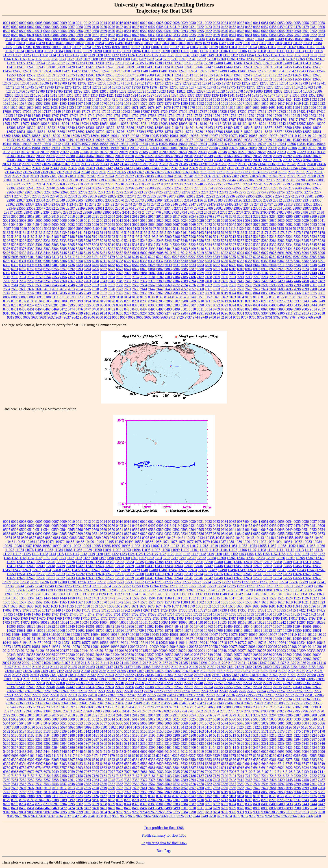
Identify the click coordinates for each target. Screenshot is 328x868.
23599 (80, 208)
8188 (55, 301)
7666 (232, 289)
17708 (75, 120)
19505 (47, 144)
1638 (87, 107)
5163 (200, 233)
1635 (70, 107)
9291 (200, 313)
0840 (225, 35)
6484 (87, 265)
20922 (268, 160)
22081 (291, 180)
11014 (184, 47)
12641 (149, 79)
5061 (128, 225)
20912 (248, 160)
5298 (15, 245)
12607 (130, 75)
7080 (136, 273)
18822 (268, 132)
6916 (241, 269)
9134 (104, 313)
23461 (183, 204)
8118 (63, 297)
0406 (144, 27)
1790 (276, 120)
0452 (224, 27)
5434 (31, 253)
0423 (208, 27)
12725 (216, 83)
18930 (65, 136)
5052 (71, 225)
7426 (273, 281)
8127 (103, 297)
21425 (9, 168)
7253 (31, 281)
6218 (127, 257)
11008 (165, 47)
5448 (79, 253)
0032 (208, 23)
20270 (242, 152)
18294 (311, 124)
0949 (122, 39)
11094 (136, 51)
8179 (7, 301)
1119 (92, 55)
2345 (147, 204)
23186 (228, 200)
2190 (27, 180)
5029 (224, 220)
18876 (26, 136)
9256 (120, 313)
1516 (224, 99)
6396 (31, 265)
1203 (150, 59)
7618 (95, 289)
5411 (208, 249)
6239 (216, 257)
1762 (304, 116)
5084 (305, 225)
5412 (216, 249)
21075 (66, 164)
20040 (164, 148)
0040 (249, 23)
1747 (55, 116)
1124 (131, 55)
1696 (313, 107)
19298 (149, 140)
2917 (176, 216)
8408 (273, 305)
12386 (149, 63)
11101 (194, 51)
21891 (18, 180)
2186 (207, 176)
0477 (289, 27)
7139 (305, 273)
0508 (15, 31)
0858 (305, 35)
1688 (256, 107)
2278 (28, 196)
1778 (140, 120)
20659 (110, 160)
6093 (297, 253)
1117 (76, 55)
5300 (31, 245)
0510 (31, 31)
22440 (51, 188)
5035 (273, 220)
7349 (120, 281)
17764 (113, 120)
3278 (224, 216)
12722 (187, 83)
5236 (87, 241)
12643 (169, 79)
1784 (188, 120)
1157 (274, 55)
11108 (262, 51)
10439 (240, 39)
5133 (15, 233)
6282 (289, 257)
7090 (209, 273)
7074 (104, 273)
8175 (305, 297)
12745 (30, 87)
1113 (35, 55)
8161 (216, 297)
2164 (77, 172)
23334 (287, 200)
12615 (208, 75)
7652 (184, 289)
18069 (134, 124)
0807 (71, 35)
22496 (130, 188)
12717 (169, 83)
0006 (47, 23)
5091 (39, 229)
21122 (95, 164)
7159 (87, 277)
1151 (226, 55)
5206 (176, 237)
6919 (265, 269)
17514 (126, 116)
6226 (184, 257)
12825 (181, 91)
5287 (313, 241)
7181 (152, 277)
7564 (144, 285)
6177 (103, 257)
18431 (179, 128)
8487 (144, 309)
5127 (297, 229)
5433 (23, 253)
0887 (81, 39)
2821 (96, 216)
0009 (63, 23)
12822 (152, 91)
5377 (15, 249)
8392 (217, 305)
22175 (70, 184)
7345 (112, 281)
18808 (228, 132)
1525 (297, 99)
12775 (231, 87)
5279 (257, 241)
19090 (263, 136)
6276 (240, 257)
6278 (256, 257)
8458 (23, 309)
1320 (102, 95)
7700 (313, 289)
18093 (163, 124)
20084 (253, 148)
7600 (305, 285)
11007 (155, 47)
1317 (86, 95)
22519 (169, 188)
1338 (207, 95)
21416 (321, 164)
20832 (199, 160)
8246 (313, 301)
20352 (21, 156)
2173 (238, 172)
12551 (21, 75)
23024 (21, 200)
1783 (180, 120)
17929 (303, 120)
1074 (166, 43)
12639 (130, 79)
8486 (136, 309)
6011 (176, 253)
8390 (200, 305)
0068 (79, 27)
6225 (176, 257)
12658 (317, 79)
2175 (264, 172)
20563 (228, 156)
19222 (110, 140)
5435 (39, 253)
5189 (79, 237)
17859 (205, 120)
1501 (128, 99)
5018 (144, 220)
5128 (305, 229)
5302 (47, 245)
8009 (209, 293)
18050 (94, 124)
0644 (257, 31)
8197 (104, 301)
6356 (232, 261)
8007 (200, 293)
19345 (208, 140)
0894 (113, 39)
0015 (111, 23)
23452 (156, 204)
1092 (263, 43)
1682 (208, 107)
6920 (273, 269)
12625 (307, 75)
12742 (10, 87)
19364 (248, 140)
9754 (228, 317)
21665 (122, 172)
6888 (200, 269)
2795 (296, 212)
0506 (321, 27)
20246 (213, 152)
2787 (240, 212)
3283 (265, 216)
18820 (248, 132)
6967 (7, 273)
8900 (297, 309)
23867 (297, 208)
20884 (238, 160)
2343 (101, 204)
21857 (198, 176)
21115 (85, 164)
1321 (110, 95)
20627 (61, 160)
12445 (189, 67)
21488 (156, 168)
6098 (15, 257)
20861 (228, 160)
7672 (257, 289)
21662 (112, 172)
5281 (273, 241)
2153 (276, 168)
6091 (281, 253)
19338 (198, 140)
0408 (160, 27)
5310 (112, 245)
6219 (135, 257)
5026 (200, 220)
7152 (31, 277)
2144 (46, 168)
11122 (17, 55)
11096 (146, 51)
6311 (103, 261)
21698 (195, 172)
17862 (223, 120)
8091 (39, 297)
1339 (215, 95)
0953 (130, 39)
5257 (241, 241)
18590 (287, 128)
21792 (17, 176)
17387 (272, 112)
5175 (297, 233)
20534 (179, 156)
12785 (11, 91)
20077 (243, 148)
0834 (184, 35)
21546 (303, 168)
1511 (184, 99)
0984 (154, 39)
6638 (225, 265)
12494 (232, 71)
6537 (128, 265)
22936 (230, 196)
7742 (7, 293)
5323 (200, 245)
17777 (131, 120)
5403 (184, 249)
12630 (41, 79)
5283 (289, 241)
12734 (284, 83)
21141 (105, 164)
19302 (159, 140)
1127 (155, 55)
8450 (7, 309)
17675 (41, 120)
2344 (129, 204)
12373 (31, 63)
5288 (321, 241)
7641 (144, 289)
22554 (209, 188)
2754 (183, 212)
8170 (273, 297)
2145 (64, 168)
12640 (139, 79)
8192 (71, 301)
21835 (139, 176)
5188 (71, 237)
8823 (249, 309)
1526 (305, 99)
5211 (216, 237)
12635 (90, 79)
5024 (184, 220)
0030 (192, 23)
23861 (287, 208)
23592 (51, 208)
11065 (311, 47)
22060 (251, 180)
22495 (120, 188)
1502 (136, 99)
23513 (288, 204)
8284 (63, 305)
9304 (265, 313)
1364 (7, 99)
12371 (11, 63)
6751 (15, 269)
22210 (119, 184)
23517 (298, 204)
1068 (158, 43)
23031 (31, 200)
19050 (164, 136)
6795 (96, 269)
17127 (47, 112)
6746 (297, 265)
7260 (63, 281)
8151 (200, 297)
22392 (11, 188)
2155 (312, 168)
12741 (321, 83)
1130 (179, 55)
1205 (167, 59)
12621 (267, 75)
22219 (149, 184)
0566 (79, 31)
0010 (71, 23)
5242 (136, 241)
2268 (48, 192)
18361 (90, 128)
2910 (120, 216)
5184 (47, 237)
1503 (144, 99)
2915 (160, 216)
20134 (35, 152)
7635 (136, 289)
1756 (217, 116)
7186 (192, 277)
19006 (105, 136)
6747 (305, 265)
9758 (253, 317)
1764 (321, 116)
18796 (218, 132)
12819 (114, 91)
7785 (23, 293)
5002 (15, 220)
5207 (184, 237)
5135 (31, 233)
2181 (53, 176)
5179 (7, 237)
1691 (272, 107)
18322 (51, 128)
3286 (289, 216)
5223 (305, 237)
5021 (168, 220)
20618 (21, 160)
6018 (192, 253)
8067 (305, 293)
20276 (262, 152)
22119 (11, 184)
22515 (159, 188)
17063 (7, 112)
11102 (204, 51)
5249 (192, 241)
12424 (100, 67)
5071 (200, 225)
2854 (112, 216)
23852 (267, 208)
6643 (265, 265)
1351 (304, 95)
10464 (30, 43)
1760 (269, 116)
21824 (110, 176)
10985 (7, 47)
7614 (79, 289)
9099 (79, 313)
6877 (136, 269)
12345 (192, 59)
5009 (71, 220)
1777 (122, 120)
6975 (39, 273)
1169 (47, 59)
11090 (97, 51)
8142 (152, 297)
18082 (153, 124)
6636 (209, 265)
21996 (202, 180)
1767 (32, 120)
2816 (55, 216)
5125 (280, 229)
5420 (281, 249)
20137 (65, 152)
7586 (225, 285)
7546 (55, 285)
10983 (308, 43)
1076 (182, 43)
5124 (272, 229)
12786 (21, 91)
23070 (120, 200)
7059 (71, 273)
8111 (55, 297)
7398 (200, 281)
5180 (15, 237)
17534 (162, 116)
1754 (171, 116)
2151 (230, 168)
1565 (63, 103)
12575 (70, 75)
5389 (87, 249)
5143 (96, 233)
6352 (200, 261)
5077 (249, 225)
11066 (320, 47)
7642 (152, 289)
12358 (211, 59)
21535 (285, 168)
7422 (257, 281)
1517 (232, 99)
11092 (117, 51)
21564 (9, 172)
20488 (100, 156)
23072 (130, 200)
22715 (111, 192)
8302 (79, 305)
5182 (31, 237)
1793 (312, 120)
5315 (136, 245)
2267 (20, 192)
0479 (305, 27)
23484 (239, 204)
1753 (143, 116)
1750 (109, 116)
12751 (87, 87)
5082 (289, 225)
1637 (78, 107)
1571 (112, 103)
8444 (313, 305)
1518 (241, 99)
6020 (208, 253)
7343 (104, 281)
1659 (95, 107)
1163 (322, 55)
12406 (258, 63)
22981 (309, 196)
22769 (309, 192)
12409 (287, 63)
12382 (110, 63)
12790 (58, 91)
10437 (230, 39)
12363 (251, 59)
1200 (126, 59)
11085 (68, 51)
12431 (149, 67)
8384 (184, 305)
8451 (15, 309)
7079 (128, 273)
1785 (196, 120)
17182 (96, 112)
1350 (296, 95)
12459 (7, 71)
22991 (11, 200)
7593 (249, 285)
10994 (86, 47)
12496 (242, 71)
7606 (23, 289)
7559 (128, 285)
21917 (83, 180)
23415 (84, 204)
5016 (128, 220)
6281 (281, 257)
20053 (194, 148)
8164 (241, 297)
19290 (139, 140)
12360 (221, 59)
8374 (128, 305)
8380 (152, 305)
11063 (301, 47)
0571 (119, 31)
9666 (156, 317)
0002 (15, 23)
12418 (51, 67)
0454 (241, 27)
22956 (250, 196)
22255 (208, 184)
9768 (317, 317)
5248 (184, 241)
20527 (149, 156)
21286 (193, 164)
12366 (280, 59)
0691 (31, 35)
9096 (71, 313)
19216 (100, 140)
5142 (87, 233)
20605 (11, 160)
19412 (307, 140)
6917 (249, 269)
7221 (305, 277)
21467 (100, 168)
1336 (191, 95)
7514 (15, 285)
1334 (175, 95)
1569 (96, 103)
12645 (189, 79)
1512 (192, 99)
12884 (298, 91)
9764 (293, 317)
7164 (112, 277)
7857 (104, 293)
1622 (313, 103)
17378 (252, 112)
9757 (245, 317)
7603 (321, 285)
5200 (168, 237)
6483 (79, 265)
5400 (160, 249)
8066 (297, 293)
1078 (198, 43)
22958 (260, 196)
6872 (112, 269)
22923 (211, 196)
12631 (51, 79)
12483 (183, 71)
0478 (297, 27)
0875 (17, 39)
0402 (119, 27)
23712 (139, 208)
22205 (110, 184)
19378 (258, 140)
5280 (265, 241)
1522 (273, 99)
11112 (290, 51)
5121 (248, 229)
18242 (281, 124)
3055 (200, 216)
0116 (95, 27)
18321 (41, 128)
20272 (252, 152)
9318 (321, 313)
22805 (83, 196)
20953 (297, 160)
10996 (106, 47)
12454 (278, 67)
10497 (119, 43)
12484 (193, 71)
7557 (112, 285)
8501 (184, 309)
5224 (313, 237)
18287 (301, 124)
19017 (125, 136)
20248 (222, 152)
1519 (249, 99)
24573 (137, 212)
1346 (264, 95)
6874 (128, 269)
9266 (160, 313)
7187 (200, 277)
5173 (281, 233)
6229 (208, 257)
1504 (152, 99)
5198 (152, 237)
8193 (79, 301)
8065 (289, 293)
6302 (31, 261)
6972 (31, 273)
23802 (218, 208)
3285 (281, 216)
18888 (36, 136)
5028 (216, 220)
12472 (76, 71)
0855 (281, 35)
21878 (264, 176)
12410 (297, 63)
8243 (305, 301)
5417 (257, 249)
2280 (64, 196)
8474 (71, 309)
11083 (49, 51)
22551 (199, 188)
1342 (239, 95)
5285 (305, 241)
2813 (31, 216)
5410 (200, 249)
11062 (291, 47)
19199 (80, 140)
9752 (220, 317)
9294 (217, 313)
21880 (292, 176)
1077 (190, 43)
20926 (278, 160)
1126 (147, 55)
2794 (288, 212)
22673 (29, 192)
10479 (60, 43)
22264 (228, 184)
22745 (234, 192)
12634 (80, 79)
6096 (321, 253)
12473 (86, 71)
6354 (216, 261)
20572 (238, 156)
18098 (183, 124)
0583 (144, 31)
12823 (161, 91)
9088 (31, 313)
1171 (63, 59)
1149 (210, 55)
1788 (240, 120)
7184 (176, 277)
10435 (210, 39)
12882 (278, 91)
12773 (212, 87)
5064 (152, 225)
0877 (33, 39)
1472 (112, 99)
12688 (25, 83)
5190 (87, 237)
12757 (126, 87)
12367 (290, 59)
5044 (7, 225)
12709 (112, 83)
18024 (65, 124)
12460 (17, 71)
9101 (87, 313)
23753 (179, 208)
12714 (149, 83)
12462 (37, 71)
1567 (79, 103)
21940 (113, 180)
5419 (273, 249)
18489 (228, 128)
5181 (23, 237)
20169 (124, 152)
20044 (184, 148)
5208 (192, 237)
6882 (160, 269)
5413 (224, 249)
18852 (307, 132)
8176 (313, 297)
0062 (31, 27)
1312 (46, 95)
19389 (267, 140)
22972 (290, 196)
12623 (287, 75)
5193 (112, 237)
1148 (203, 55)
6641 (249, 265)
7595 (265, 285)
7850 (96, 293)
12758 (136, 87)
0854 (273, 35)
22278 (258, 184)
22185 (80, 184)
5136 (39, 233)
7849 (87, 293)
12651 (248, 79)
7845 (79, 293)
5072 (209, 225)
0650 (297, 31)
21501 (212, 168)
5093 (56, 229)
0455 (249, 27)
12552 (31, 75)
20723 (169, 160)
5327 (232, 245)
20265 (232, 152)
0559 (55, 31)
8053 (281, 293)
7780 (15, 293)
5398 (144, 249)
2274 (205, 192)
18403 (159, 128)
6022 (224, 253)
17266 (135, 112)
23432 (110, 204)
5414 (232, 249)
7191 (233, 277)
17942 (321, 120)
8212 (216, 301)
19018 (135, 136)
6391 (321, 261)
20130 (15, 152)
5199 (160, 237)
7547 (63, 285)
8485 (128, 309)
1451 (79, 99)
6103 (47, 257)
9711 (172, 317)
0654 (321, 31)
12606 (120, 75)
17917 (293, 120)
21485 (146, 168)
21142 (114, 164)
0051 (265, 23)
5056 (96, 225)
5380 (31, 249)
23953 (68, 212)
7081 (144, 273)
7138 (297, 273)
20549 (209, 156)
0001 (7, 23)
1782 (172, 120)
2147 (109, 168)
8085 (15, 297)
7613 (71, 289)
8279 (47, 305)
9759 (261, 317)
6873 (120, 269)
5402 (176, 249)
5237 (96, 241)
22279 (267, 184)
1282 (123, 91)
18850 (297, 132)
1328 (159, 95)
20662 (120, 160)
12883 (288, 91)
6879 (144, 269)
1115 (60, 55)
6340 (184, 261)
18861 (317, 132)
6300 (15, 261)
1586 (233, 103)
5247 (176, 241)
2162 (61, 172)
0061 (23, 27)
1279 (49, 91)
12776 (241, 87)
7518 (23, 285)
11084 (58, 51)
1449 (63, 99)
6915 (233, 269)
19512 (56, 144)
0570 (111, 31)
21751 (273, 172)
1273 (255, 83)
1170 (55, 59)
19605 (134, 144)
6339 (176, 261)
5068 (184, 225)
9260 (136, 313)
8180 (15, 301)
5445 (55, 253)
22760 (299, 192)
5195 (128, 237)
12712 (139, 83)
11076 (29, 51)
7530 (31, 285)
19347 (218, 140)
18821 (258, 132)
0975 (146, 39)
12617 (228, 75)
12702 (82, 83)
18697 (90, 132)
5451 (104, 253)
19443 (17, 144)
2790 (264, 212)
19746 (262, 144)
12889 (19, 95)
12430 (139, 67)
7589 (241, 285)
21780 (319, 172)
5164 (209, 233)
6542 (136, 265)
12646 (199, 79)
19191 (70, 140)
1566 (71, 103)
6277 (248, 257)
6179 (111, 257)
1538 (31, 103)
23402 (56, 204)
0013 (95, 23)
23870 (307, 208)
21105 (76, 164)
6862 (104, 269)
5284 (297, 241)
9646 (91, 317)
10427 (171, 39)
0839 (217, 35)
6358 (249, 261)
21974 (162, 180)
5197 (144, 237)
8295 (71, 305)
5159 (168, 233)
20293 (282, 152)
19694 (203, 144)
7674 (265, 289)
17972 (25, 124)
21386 (302, 164)
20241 (203, 152)
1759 (251, 116)
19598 (114, 144)
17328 (213, 112)
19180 (61, 140)
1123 (123, 55)
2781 (191, 212)
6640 (241, 265)
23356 (317, 200)
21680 (177, 172)
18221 (262, 124)
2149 (175, 168)
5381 (39, 249)
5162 (192, 233)
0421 (192, 27)
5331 (265, 245)
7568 (160, 285)
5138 (55, 233)
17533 (152, 116)
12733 (274, 83)
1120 (99, 55)
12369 (310, 59)
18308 (21, 128)
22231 (159, 184)
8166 (257, 297)
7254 (39, 281)
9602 (27, 317)
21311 (242, 164)
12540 (272, 71)
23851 (258, 208)
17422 (301, 112)
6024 (241, 253)
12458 (317, 67)
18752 (149, 132)
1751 (117, 116)
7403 (217, 281)
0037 (241, 23)
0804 (55, 35)
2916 (168, 216)
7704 (321, 289)
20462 (90, 156)
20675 (130, 160)
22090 (300, 180)
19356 (228, 140)
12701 (72, 83)
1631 (38, 107)
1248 (144, 71)
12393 (179, 63)
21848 (189, 176)
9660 (140, 317)
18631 (21, 132)
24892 (166, 212)
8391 (209, 305)
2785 (224, 212)
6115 (63, 257)
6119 (79, 257)
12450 (238, 67)
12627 (11, 79)
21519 (239, 168)
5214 (241, 237)
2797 (313, 212)
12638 (120, 79)
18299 (321, 124)
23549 (11, 208)
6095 (313, 253)
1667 (103, 107)
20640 (90, 160)
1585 (225, 103)
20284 (272, 152)
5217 (265, 237)
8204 (152, 301)
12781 (289, 87)
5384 (55, 249)
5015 (119, 220)
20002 (135, 148)
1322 (118, 95)
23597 (70, 208)
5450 (96, 253)
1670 (127, 107)
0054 (289, 23)
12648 (218, 79)
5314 (128, 245)
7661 (208, 289)
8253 (15, 305)
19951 (56, 148)
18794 (209, 132)
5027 (208, 220)
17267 (145, 112)
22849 (142, 196)
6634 (200, 265)
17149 (56, 112)
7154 (47, 277)
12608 (139, 75)
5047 (31, 225)
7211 (241, 277)
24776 (156, 212)
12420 (70, 67)
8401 (257, 305)
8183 (31, 301)
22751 (252, 192)
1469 (104, 99)
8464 (39, 309)
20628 (70, 160)
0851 (249, 35)
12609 (149, 75)
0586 (152, 31)
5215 (249, 237)
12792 (78, 91)
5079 (265, 225)
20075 (233, 148)
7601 (313, 285)
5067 (176, 225)
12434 (169, 67)
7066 (79, 273)
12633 (70, 79)
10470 (40, 43)
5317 (152, 245)
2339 (39, 204)
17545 (180, 116)
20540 (189, 156)
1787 (232, 120)
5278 (249, 241)
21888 (311, 176)
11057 (272, 47)
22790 (55, 196)
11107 (252, 51)
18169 (242, 124)
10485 (70, 43)
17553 (198, 116)
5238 (104, 241)
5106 (144, 229)
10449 (279, 39)
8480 (96, 309)
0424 (216, 27)
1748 (83, 116)
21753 (283, 172)
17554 (208, 116)
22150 (31, 184)
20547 (199, 156)
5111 (177, 229)
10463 (21, 43)
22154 (41, 184)
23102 (169, 200)
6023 (232, 253)
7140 (313, 273)
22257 (218, 184)
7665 (224, 289)
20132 (25, 152)
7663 (216, 289)
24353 (117, 212)
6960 (313, 269)
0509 (23, 31)
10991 (67, 47)
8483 (120, 309)
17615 (295, 116)
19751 (272, 144)
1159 (290, 55)
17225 (116, 112)
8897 (273, 309)
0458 (273, 27)
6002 (144, 253)
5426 (7, 253)
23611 (100, 208)
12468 (56, 71)
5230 (39, 241)
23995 (107, 212)
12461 (27, 71)
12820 (132, 91)
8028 (241, 293)
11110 (271, 51)
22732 (186, 192)
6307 (71, 261)
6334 (136, 261)
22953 (240, 196)
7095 (225, 273)
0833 (176, 35)
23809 (238, 208)
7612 (63, 289)
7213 (257, 277)
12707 (92, 83)
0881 (57, 39)
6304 (47, 261)
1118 (84, 55)
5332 (273, 245)
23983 (97, 212)
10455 (289, 39)
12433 (159, 67)
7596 (273, 285)
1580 (184, 103)
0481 (313, 27)
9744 (196, 317)
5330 (257, 245)
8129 (111, 297)
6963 (321, 269)
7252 (23, 281)
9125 (96, 313)
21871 (244, 176)
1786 (214, 120)
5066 (168, 225)
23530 (318, 204)
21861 (216, 176)
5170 (257, 233)
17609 (278, 116)
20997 (36, 164)
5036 (281, 220)
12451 (248, 67)
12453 (268, 67)
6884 (176, 269)
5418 (265, 249)
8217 (257, 301)
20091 (263, 148)
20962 (307, 160)
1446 (47, 99)
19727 (242, 144)
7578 (200, 285)
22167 (50, 184)
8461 (31, 309)
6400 (47, 265)
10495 (109, 43)
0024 (152, 23)
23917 (9, 212)
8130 (119, 297)
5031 (241, 220)
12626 (317, 75)
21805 (44, 176)
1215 (175, 59)
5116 (216, 229)
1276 (145, 87)
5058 (112, 225)
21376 (282, 164)
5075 (233, 225)
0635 (216, 31)
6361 (273, 261)
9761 (269, 317)
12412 (317, 63)
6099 (23, 257)
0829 (144, 35)
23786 (208, 208)
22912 (191, 196)
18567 (278, 128)
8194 (87, 301)
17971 (15, 124)
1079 (206, 43)
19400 (277, 140)
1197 (102, 59)
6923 (297, 269)
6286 (321, 257)
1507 (160, 99)
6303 (39, 261)
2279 (46, 196)
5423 (305, 249)
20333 (311, 152)
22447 (70, 188)
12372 (21, 63)
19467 (37, 144)
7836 (63, 293)
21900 (36, 180)
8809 (232, 309)
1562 (39, 103)
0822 (104, 35)
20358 (41, 156)
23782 (198, 208)
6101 (31, 257)
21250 (154, 164)
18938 (75, 136)
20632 (80, 160)
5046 (23, 225)
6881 (152, 269)
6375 (289, 261)
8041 (257, 293)
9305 (273, 313)
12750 (77, 87)
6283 (297, 257)
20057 (204, 148)
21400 (311, 164)
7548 (71, 285)
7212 (249, 277)
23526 (308, 204)
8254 (23, 305)
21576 (27, 172)
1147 (194, 55)
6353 (208, 261)
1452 (87, 99)
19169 (41, 140)
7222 (313, 277)
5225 (321, 237)
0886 (73, 39)
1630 (30, 107)
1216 (183, 59)
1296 (38, 95)
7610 (47, 289)
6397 (39, 265)
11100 (185, 51)
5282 (281, 241)
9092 (47, 313)
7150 (15, 277)
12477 (116, 71)
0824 (120, 35)
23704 (129, 208)
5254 (225, 241)
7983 (176, 293)
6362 (281, 261)
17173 (86, 112)
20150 (104, 152)
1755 (189, 116)
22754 (261, 192)
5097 (80, 229)
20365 (51, 156)
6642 (257, 265)
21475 (118, 168)
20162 (114, 152)
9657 (124, 317)
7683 (281, 289)
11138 (44, 55)
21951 (123, 180)
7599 (297, 285)
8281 (55, 305)
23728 (149, 208)
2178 (310, 172)
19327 (189, 140)
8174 (297, 297)
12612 (179, 75)
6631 (176, 265)
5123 (264, 229)
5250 (200, 241)
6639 (233, 265)
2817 (63, 216)
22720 (129, 192)
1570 (104, 103)
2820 (87, 216)
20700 (149, 160)
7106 (257, 273)
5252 (217, 241)
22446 (61, 188)
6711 (281, 265)
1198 (110, 59)
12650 (238, 79)
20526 (139, 156)
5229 (31, 241)
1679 (191, 107)
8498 (168, 309)
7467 (313, 281)
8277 (39, 305)
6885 (184, 269)
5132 (7, 233)
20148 (94, 152)
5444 (47, 253)
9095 (63, 313)
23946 (58, 212)
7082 (152, 273)
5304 (63, 245)
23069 (110, 200)
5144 (104, 233)
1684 (224, 107)
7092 (217, 273)
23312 (278, 200)
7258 (55, 281)
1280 (87, 91)
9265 (152, 313)
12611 (169, 75)
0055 (297, 23)
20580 (268, 156)
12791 (68, 91)
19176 (51, 140)
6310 (96, 261)
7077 (112, 273)
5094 (64, 229)
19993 (105, 148)
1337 (199, 95)
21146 (124, 164)
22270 (238, 184)
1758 (233, 116)
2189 (320, 176)
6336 (152, 261)
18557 (268, 128)
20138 (74, 152)
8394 (233, 305)
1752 (135, 116)
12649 (228, 79)
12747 (39, 87)
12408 (278, 63)
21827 (119, 176)
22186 (90, 184)
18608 (317, 128)
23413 (74, 204)
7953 (144, 293)
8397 (249, 305)
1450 (71, 99)
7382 (168, 281)
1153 (242, 55)
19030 (144, 136)
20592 (287, 156)
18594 (297, 128)
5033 (257, 220)
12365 (271, 59)
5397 (136, 249)
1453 (96, 99)
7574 (184, 285)
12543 (301, 71)
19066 (204, 136)
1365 (15, 99)
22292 (287, 184)
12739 (303, 83)
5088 (15, 229)
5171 (265, 233)
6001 (136, 253)
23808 (228, 208)
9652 (108, 317)
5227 (15, 241)
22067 (271, 180)
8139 (144, 297)
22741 (214, 192)
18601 (307, 128)
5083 (297, 225)
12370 (320, 59)
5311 (120, 245)
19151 (31, 140)
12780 (279, 87)
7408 (233, 281)
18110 (203, 124)
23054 (80, 200)
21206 (134, 164)
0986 (162, 39)
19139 (11, 140)
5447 (71, 253)
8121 (71, 297)
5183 (39, 237)
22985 (319, 196)
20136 (55, 152)
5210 (209, 237)
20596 (297, 156)
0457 (265, 27)
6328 (119, 261)
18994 (95, 136)
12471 (66, 71)
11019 (214, 47)
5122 (256, 229)
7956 (152, 293)
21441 (55, 168)
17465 (36, 116)
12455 (287, 67)
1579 (176, 103)
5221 (289, 237)
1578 (168, 103)
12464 (47, 71)
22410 (31, 188)
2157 (18, 172)
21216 (144, 164)
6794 (87, 269)
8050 (265, 293)
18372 (110, 128)
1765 (6, 120)
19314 (169, 140)
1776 (104, 120)
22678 (39, 192)
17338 (222, 112)
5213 (232, 237)
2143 (18, 168)
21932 (93, 180)
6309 (87, 261)
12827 (201, 91)
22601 (268, 188)
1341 (231, 95)
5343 (305, 245)
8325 (87, 305)
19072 (223, 136)
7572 (176, 285)
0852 (257, 35)
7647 (160, 289)
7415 (249, 281)
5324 (208, 245)
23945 (48, 212)
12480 (153, 71)
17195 (106, 112)
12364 (261, 59)
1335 (183, 95)
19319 (179, 140)
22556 (228, 188)
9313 (305, 313)
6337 (160, 261)
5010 (79, 220)
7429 (281, 281)
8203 (144, 301)
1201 (134, 59)
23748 (169, 208)
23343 (307, 200)
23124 (189, 200)
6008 (160, 253)
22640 (297, 188)
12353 (202, 59)
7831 (55, 293)
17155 (66, 112)
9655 (116, 317)
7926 (136, 293)
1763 (313, 116)
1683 (216, 107)
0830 (152, 35)
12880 (258, 91)
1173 (79, 59)
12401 (228, 63)
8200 (128, 301)
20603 (317, 156)
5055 (87, 225)
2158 (36, 172)
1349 (288, 95)
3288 (305, 216)
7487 (321, 281)
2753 (175, 212)
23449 (138, 204)
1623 (321, 103)
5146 (120, 233)
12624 (297, 75)
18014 (55, 124)
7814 (47, 293)
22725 (158, 192)
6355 (224, 261)
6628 (152, 265)
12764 (154, 87)
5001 (7, 220)
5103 (120, 229)
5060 (120, 225)
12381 (100, 63)
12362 (241, 59)
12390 (169, 63)
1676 (167, 107)
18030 (74, 124)
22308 (297, 184)
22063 (261, 180)
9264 (144, 313)
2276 (290, 192)
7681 (273, 289)
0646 (273, 31)
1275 (68, 87)
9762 (277, 317)
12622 (277, 75)
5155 (136, 233)
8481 (104, 309)
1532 (313, 99)
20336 (321, 152)
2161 (52, 172)
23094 (159, 200)
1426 (39, 99)
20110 (312, 148)
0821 (96, 35)
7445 (289, 281)
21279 (174, 164)
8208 (184, 301)
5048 (39, 225)
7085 (176, 273)
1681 (200, 107)
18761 (169, 132)
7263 (87, 281)
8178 (321, 297)
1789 (248, 120)
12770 (202, 87)
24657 (147, 212)
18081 (143, 124)
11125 (26, 55)
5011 (87, 220)
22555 (218, 188)
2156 (320, 168)
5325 (216, 245)
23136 (199, 200)
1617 (281, 103)
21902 (46, 180)
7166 (128, 277)
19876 (26, 148)
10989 (47, 47)
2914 (152, 216)
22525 (179, 188)
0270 (103, 27)
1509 (168, 99)
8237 (297, 301)
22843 (132, 196)
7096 (233, 273)
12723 (197, 83)
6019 (200, 253)
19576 (76, 144)
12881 (268, 91)
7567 (152, 285)
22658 (11, 192)
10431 (181, 39)
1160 (298, 55)
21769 (301, 172)
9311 (289, 313)
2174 (256, 172)
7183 (168, 277)
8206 (168, 301)
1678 (183, 107)
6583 (144, 265)
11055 (262, 47)
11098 (165, 51)
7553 (96, 285)
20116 (322, 148)
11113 (300, 51)
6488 (112, 265)
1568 (87, 103)
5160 (176, 233)
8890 (257, 309)
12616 (218, 75)
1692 (280, 107)
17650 (15, 120)
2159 (44, 172)
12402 (238, 63)
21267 (164, 164)
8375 (136, 305)
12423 (90, 67)
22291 (277, 184)
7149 (7, 277)
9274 (168, 313)
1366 (23, 99)
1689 (264, 107)
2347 (192, 204)
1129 (171, 55)
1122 (115, 55)
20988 (17, 164)
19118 (302, 136)
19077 (243, 136)
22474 (90, 188)
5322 (192, 245)
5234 (71, 241)
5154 (128, 233)
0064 (47, 27)
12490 (222, 71)
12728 (236, 83)
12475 (96, 71)
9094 (55, 313)
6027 (265, 253)
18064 (114, 124)
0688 (7, 35)
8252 (7, 305)
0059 (7, 27)
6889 (209, 269)
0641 (232, 31)
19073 (233, 136)
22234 (169, 184)
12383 (120, 63)
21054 (56, 164)
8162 (224, 297)
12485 (203, 71)
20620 (41, 160)
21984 (182, 180)
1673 (151, 107)
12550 (11, 75)
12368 (300, 59)
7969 (168, 293)
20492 (110, 156)
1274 (312, 83)
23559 (31, 208)
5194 (120, 237)
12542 (291, 71)
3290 (321, 216)
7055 (63, 273)
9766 (309, 317)
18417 (169, 128)
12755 (117, 87)
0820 (87, 35)
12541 (282, 71)
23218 (248, 200)
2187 (235, 176)
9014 (313, 309)
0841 (233, 35)
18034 (84, 124)
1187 (86, 59)
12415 (21, 67)
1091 (255, 43)
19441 (7, 144)
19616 (153, 144)
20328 (291, 152)
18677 (70, 132)
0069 (87, 27)
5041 (321, 220)
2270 (74, 192)
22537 (189, 188)
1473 (120, 99)
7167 (136, 277)
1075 (174, 43)
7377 (144, 281)
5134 (23, 233)
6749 (321, 265)
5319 (168, 245)
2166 (103, 172)
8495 (152, 309)
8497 (160, 309)
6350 (192, 261)
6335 (144, 261)
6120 (87, 257)
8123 (79, 297)
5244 (152, 241)
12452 (258, 67)
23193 (238, 200)
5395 (120, 249)
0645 (265, 31)
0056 (305, 23)
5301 (39, 245)
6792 (71, 269)
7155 (55, 277)
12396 (199, 63)
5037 (289, 220)
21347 (262, 164)
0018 (128, 23)
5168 (241, 233)
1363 (320, 95)
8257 (31, 305)
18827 (278, 132)
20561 (218, 156)
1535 (7, 103)
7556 (104, 285)
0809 (79, 35)
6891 (217, 269)
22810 (92, 196)
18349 (80, 128)
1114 (53, 55)
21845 (179, 176)
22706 (93, 192)
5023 (176, 220)
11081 (39, 51)
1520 (257, 99)
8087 (23, 297)
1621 (305, 103)
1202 (142, 59)
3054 (192, 216)
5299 (23, 245)
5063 (144, 225)
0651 (305, 31)
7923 (128, 293)
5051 (63, 225)
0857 (297, 35)
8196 (96, 301)
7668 (241, 289)
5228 (23, 241)
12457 (307, 67)
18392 (149, 128)
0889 (97, 39)
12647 (209, 79)
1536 (15, 103)
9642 (75, 317)
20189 (153, 152)
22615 (278, 188)
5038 (297, 220)
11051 (233, 47)
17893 (257, 120)
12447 (209, 67)
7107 (265, 273)
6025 (249, 253)
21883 (302, 176)
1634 (62, 107)
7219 (289, 277)
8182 (23, 301)
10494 (100, 43)
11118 (318, 51)
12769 (184, 87)
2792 (280, 212)
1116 (68, 55)
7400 (209, 281)
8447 (321, 305)
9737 (188, 317)
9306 (281, 313)
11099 (175, 51)
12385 (139, 63)
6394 (23, 265)
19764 (282, 144)
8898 (281, 309)
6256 (224, 257)
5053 (79, 225)
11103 (214, 51)
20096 (273, 148)
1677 (175, 107)
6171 (95, 257)
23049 (61, 200)
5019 (152, 220)
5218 (273, 237)
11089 (88, 51)
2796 (304, 212)
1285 (230, 91)
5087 (7, 229)
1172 (71, 59)
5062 (136, 225)
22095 (310, 180)
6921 (281, 269)
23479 (211, 204)
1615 (265, 103)
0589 (160, 31)
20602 (307, 156)
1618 (289, 103)
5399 (152, 249)
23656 (110, 208)
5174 (289, 233)
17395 (282, 112)
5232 (55, 241)
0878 (41, 39)
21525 (257, 168)
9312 (297, 313)
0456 (257, 27)
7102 (249, 273)
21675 (159, 172)
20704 (159, 160)
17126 (37, 112)
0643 (249, 31)
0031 (200, 23)
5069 (192, 225)
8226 (281, 301)
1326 (143, 95)
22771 (9, 196)
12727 (226, 83)
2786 (232, 212)
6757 (63, 269)
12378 (70, 63)
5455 (128, 253)
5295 (7, 245)
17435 (9, 116)
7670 (249, 289)
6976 (47, 273)
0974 (138, 39)
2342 (93, 204)
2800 (15, 216)
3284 (273, 216)
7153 (39, 277)
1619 (297, 103)
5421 (289, 249)
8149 (192, 297)
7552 (87, 285)
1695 (304, 107)
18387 (139, 128)
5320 (176, 245)
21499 (194, 168)
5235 (79, 241)
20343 (11, 156)
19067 (213, 136)
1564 (55, 103)
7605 (15, 289)
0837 (209, 35)
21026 (46, 164)
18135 (222, 124)
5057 (104, 225)
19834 (301, 144)
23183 (218, 200)
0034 (224, 23)
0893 (105, 39)
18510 (238, 128)
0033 (216, 23)
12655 (287, 79)
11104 (223, 51)
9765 (301, 317)
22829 (112, 196)
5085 (313, 225)
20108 (292, 148)
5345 (313, 245)
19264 (119, 140)
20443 (80, 156)
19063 (184, 136)
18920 (56, 136)
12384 (130, 63)
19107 (282, 136)
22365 (307, 184)
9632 (51, 317)
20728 (179, 160)
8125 (87, 297)
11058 (282, 47)
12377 (61, 63)
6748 (313, 265)
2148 (137, 168)
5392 (112, 249)
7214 (265, 277)
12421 (80, 67)
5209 (200, 237)
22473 (80, 188)
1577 (160, 103)
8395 (241, 305)
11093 (127, 51)
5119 (232, 229)
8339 (96, 305)
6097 (7, 257)
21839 (159, 176)
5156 (144, 233)
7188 (209, 277)
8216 (249, 301)
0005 (39, 23)
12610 (159, 75)
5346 (321, 245)
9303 (257, 313)
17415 (291, 112)
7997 (184, 293)
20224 (183, 152)
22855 (152, 196)
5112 (184, 229)
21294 (213, 164)
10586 (149, 43)
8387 (192, 305)
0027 (168, 23)
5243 (144, 241)
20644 (100, 160)
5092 (48, 229)
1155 (258, 55)
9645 (83, 317)
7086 (184, 273)
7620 (111, 289)
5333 (281, 245)
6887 (192, 269)
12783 (308, 87)
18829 (287, 132)
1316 (78, 95)
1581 (192, 103)
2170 (204, 172)
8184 (39, 301)
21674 (149, 172)
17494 (100, 116)
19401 (287, 140)
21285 (183, 164)
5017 (136, 220)
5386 (71, 249)
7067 (87, 273)
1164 (7, 59)
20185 (143, 152)
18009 (35, 124)
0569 (103, 31)
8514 (208, 309)
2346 (174, 204)
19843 (311, 144)
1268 (16, 83)
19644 (183, 144)
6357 (241, 261)
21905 (56, 180)
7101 (241, 273)
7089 (200, 273)
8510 (192, 309)
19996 (115, 148)
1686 (240, 107)
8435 (297, 305)
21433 (27, 168)
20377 (61, 156)
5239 (112, 241)
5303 (55, 245)
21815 (82, 176)
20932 (287, 160)
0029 (184, 23)
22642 (307, 188)
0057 (313, 23)
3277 (216, 216)
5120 (240, 229)
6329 (128, 261)
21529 (267, 168)
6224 (168, 257)
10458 (309, 39)
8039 (249, 293)
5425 (321, 249)
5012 (95, 220)
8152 (208, 297)
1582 (200, 103)
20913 (258, 160)
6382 (305, 261)
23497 (269, 204)
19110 (292, 136)
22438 (41, 188)
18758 (159, 132)
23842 (248, 208)
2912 (136, 216)
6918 (257, 269)
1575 (144, 103)
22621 (287, 188)
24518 (127, 212)
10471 (50, 43)
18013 (45, 124)
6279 (265, 257)
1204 (159, 59)
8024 (233, 293)
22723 (139, 192)
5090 (31, 229)
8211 (208, 301)
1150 (218, 55)
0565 (71, 31)
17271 (155, 112)
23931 (18, 212)
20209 (163, 152)
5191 (96, 237)
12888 (9, 95)
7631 (128, 289)
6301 (23, 261)
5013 (103, 220)
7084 (168, 273)
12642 (159, 79)
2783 (208, 212)
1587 (241, 103)
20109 (302, 148)
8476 (79, 309)
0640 (224, 31)
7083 (160, 273)
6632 (184, 265)
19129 (322, 136)
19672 (193, 144)
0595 (200, 31)
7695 (289, 289)
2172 (230, 172)
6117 (71, 257)
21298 (223, 164)
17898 (267, 120)
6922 (289, 269)
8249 (321, 301)
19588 (104, 144)
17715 (85, 120)
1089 (239, 43)
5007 (55, 220)
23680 (119, 208)
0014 (103, 23)
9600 (19, 317)
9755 (237, 317)
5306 (79, 245)
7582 (209, 285)
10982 (298, 43)
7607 (31, 289)
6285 (313, 257)
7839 (71, 293)
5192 (104, 237)
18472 (218, 128)
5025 (192, 220)
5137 (47, 233)
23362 (10, 204)
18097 (173, 124)
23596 (61, 208)
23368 (20, 204)
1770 (66, 120)
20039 (154, 148)
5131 (321, 229)
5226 (7, 241)
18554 (258, 128)
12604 (100, 75)
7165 (120, 277)
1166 (23, 59)
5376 (7, 249)
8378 (144, 305)
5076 (241, 225)
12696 (44, 83)
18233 (272, 124)
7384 (176, 281)
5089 (23, 229)
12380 (90, 63)
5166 (225, 233)
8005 (192, 293)
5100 (96, 229)
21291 (203, 164)
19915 (46, 148)
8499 (176, 309)
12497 (252, 71)
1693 (288, 107)
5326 (224, 245)
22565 (238, 188)
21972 (152, 180)
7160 (96, 277)
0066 (63, 27)
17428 (311, 112)
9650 (100, 317)
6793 (79, 269)
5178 (321, 233)
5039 (305, 220)
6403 (63, 265)
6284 (305, 257)
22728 (168, 192)
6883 (168, 269)
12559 (51, 75)
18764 (179, 132)
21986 (192, 180)
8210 (200, 301)
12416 (31, 67)
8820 (241, 309)
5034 (265, 220)
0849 (241, 35)
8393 (225, 305)
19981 (95, 148)
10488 (80, 43)
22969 (270, 196)
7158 (79, 277)
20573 (248, 156)
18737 (130, 132)
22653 (317, 188)
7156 (63, 277)
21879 (274, 176)
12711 (129, 83)
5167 (233, 233)
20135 (45, 152)
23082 (149, 200)
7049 (55, 273)
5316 (144, 245)
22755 (271, 192)
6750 (7, 269)
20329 (301, 152)
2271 (102, 192)
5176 (305, 233)
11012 (175, 47)
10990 (57, 47)
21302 (233, 164)
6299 (7, 261)
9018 (7, 313)
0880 (49, 39)
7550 (79, 285)
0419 (176, 27)
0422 (200, 27)
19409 (297, 140)
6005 (152, 253)
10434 (200, 39)
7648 (168, 289)
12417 (41, 67)
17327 (203, 112)
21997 (212, 180)
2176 (292, 172)
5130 (313, 229)
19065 (194, 136)
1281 (95, 91)
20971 (7, 164)
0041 (257, 23)
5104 (128, 229)
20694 (139, 160)
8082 (7, 297)
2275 (243, 192)
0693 (47, 35)
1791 (284, 120)
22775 (19, 196)
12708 (102, 83)
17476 (74, 116)
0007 (55, 23)
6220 (143, 257)
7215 (273, 277)
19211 (90, 140)
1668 (111, 107)
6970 (23, 273)
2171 (212, 172)
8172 (281, 297)
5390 (96, 249)
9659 (132, 317)
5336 (297, 245)
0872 (313, 35)
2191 (65, 180)
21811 (72, 176)
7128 (289, 273)
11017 (194, 47)
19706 (213, 144)
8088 (31, 297)
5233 (63, 241)
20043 (174, 148)
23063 (100, 200)
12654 (278, 79)
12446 (199, 67)
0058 (321, 23)
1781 (164, 120)
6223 (160, 257)
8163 (232, 297)
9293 (209, 313)
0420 (184, 27)
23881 (317, 208)
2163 (69, 172)
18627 (11, 132)
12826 (191, 91)
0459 (281, 27)
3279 (232, 216)
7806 (39, 293)
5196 (136, 237)
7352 (128, 281)
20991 (26, 164)
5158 (160, 233)
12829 (221, 91)
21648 (86, 172)
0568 (95, 31)
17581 (242, 116)
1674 (159, 107)
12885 (308, 91)
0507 (7, 31)
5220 (281, 237)
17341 (232, 112)
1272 (178, 83)
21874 (254, 176)
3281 (249, 216)
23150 (209, 200)
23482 (229, 204)
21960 (133, 180)
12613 (189, 75)
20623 (51, 160)
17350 (242, 112)
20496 (120, 156)
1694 (296, 107)
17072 (17, 112)
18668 (61, 132)
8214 (232, 301)
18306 (11, 128)
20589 (278, 156)
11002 (136, 47)
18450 (189, 128)
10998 (126, 47)
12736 (293, 83)
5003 (23, 220)
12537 (262, 71)
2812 (23, 216)
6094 (305, 253)
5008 (63, 220)
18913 (46, 136)
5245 (160, 241)
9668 (164, 317)
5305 (71, 245)
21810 (62, 176)
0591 (168, 31)
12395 (189, 63)
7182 (160, 277)
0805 (63, 35)
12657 (307, 79)
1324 (135, 95)
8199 (120, 301)
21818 (92, 176)
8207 (176, 301)
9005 (305, 309)
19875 (16, 148)
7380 (160, 281)
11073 (10, 51)
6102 (39, 257)
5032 (249, 220)
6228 (200, 257)
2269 (56, 192)
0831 (160, 35)
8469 (55, 309)
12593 (90, 75)
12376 (51, 63)
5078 (257, 225)
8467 (47, 309)
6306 (63, 261)
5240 (120, 241)
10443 (260, 39)
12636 (100, 79)
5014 (111, 220)
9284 (184, 313)
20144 (84, 152)
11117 (309, 51)
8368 (104, 305)
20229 (193, 152)
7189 (217, 277)
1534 (321, 99)
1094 (279, 43)
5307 (87, 245)
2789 (256, 212)
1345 (256, 95)
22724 (148, 192)
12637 (110, 79)
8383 (176, 305)
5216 (257, 237)
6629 (160, 265)
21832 (129, 176)
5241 (128, 241)
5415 (241, 249)
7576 (192, 285)
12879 (248, 91)
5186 (55, 237)
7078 (120, 273)
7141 (321, 273)
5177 (313, 233)
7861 (112, 293)
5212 (224, 237)
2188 (283, 176)
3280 (241, 216)
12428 (120, 67)
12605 (110, 75)
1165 (15, 59)
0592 (176, 31)
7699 (305, 289)
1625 (14, 107)
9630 (35, 317)
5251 (209, 241)
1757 (225, 116)
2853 (104, 216)
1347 (272, 95)
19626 (163, 144)
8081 (321, 293)
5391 (104, 249)
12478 (126, 71)
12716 (159, 83)
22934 (221, 196)
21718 (221, 172)
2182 (101, 176)
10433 (191, 39)
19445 (27, 144)
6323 (111, 261)
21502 (222, 168)
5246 (168, 241)
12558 (41, 75)
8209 (192, 301)
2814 (39, 216)
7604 (7, 289)
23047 (51, 200)
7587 (233, 285)
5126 (289, 229)
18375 (120, 128)
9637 (67, 317)
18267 (291, 124)
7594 (257, 285)
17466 (46, 116)
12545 (311, 71)
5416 (249, 249)
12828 (211, 91)
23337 (297, 200)
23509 (278, 204)
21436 (37, 168)
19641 (173, 144)
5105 (136, 229)
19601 (124, 144)
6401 (55, 265)
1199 (118, 59)
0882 (65, 39)
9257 (128, 313)
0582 (136, 31)
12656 (297, 79)
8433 (289, 305)
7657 (192, 289)
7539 (39, 285)
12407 (268, 63)
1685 (232, 107)
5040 (313, 220)
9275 (176, 313)
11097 (156, 51)
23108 (179, 200)
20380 (70, 156)
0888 (89, 39)
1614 (257, 103)
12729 (246, 83)
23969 (87, 212)
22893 (181, 196)
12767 (164, 87)
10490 (90, 43)
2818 (71, 216)
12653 (268, 79)
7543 (47, 285)
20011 (144, 148)
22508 (149, 188)
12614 (198, 75)
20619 (31, 160)
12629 (31, 79)
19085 (253, 136)
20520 (130, 156)
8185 (47, 301)
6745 (289, 265)
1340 (223, 95)
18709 (100, 132)
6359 (257, 261)
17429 (321, 112)
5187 (63, 237)
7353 (136, 281)
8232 (289, 301)
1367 (31, 99)
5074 (225, 225)
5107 (152, 229)
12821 (142, 91)
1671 (135, 107)
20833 (209, 160)
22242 (179, 184)
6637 (217, 265)
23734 (159, 208)
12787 (30, 91)
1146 (187, 55)
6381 (297, 261)
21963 (143, 180)
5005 (39, 220)
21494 (184, 168)
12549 (321, 71)
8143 (160, 297)
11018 (204, 47)
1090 (247, 43)
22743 (224, 192)
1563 (47, 103)
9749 (204, 317)
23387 (30, 204)
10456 (299, 39)
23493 (259, 204)
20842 (218, 160)
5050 (55, 225)
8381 (160, 305)
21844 (169, 176)
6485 (96, 265)
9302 (249, 313)
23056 (90, 200)
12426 (110, 67)
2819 (79, 216)
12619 (248, 75)
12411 (307, 63)
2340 (47, 204)
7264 (96, 281)
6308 (79, 261)
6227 (192, 257)
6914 (225, 269)
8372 (120, 305)
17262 (126, 112)
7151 (23, 277)
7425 (265, 281)
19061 (174, 136)
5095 (72, 229)
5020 (160, 220)
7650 (176, 289)
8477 (87, 309)
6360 (265, 261)
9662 (148, 317)
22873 (171, 196)
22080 (281, 180)
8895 (265, 309)
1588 (249, 103)
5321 (184, 245)
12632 (61, 79)
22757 (281, 192)
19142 (21, 140)
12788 (40, 91)
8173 (289, 297)
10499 (129, 43)
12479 (135, 71)
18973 (85, 136)
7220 (297, 277)
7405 (225, 281)
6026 (257, 253)
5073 (217, 225)
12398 (209, 63)
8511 (200, 309)
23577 (41, 208)
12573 (61, 75)
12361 (231, 59)
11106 (242, 51)
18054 (104, 124)
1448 (55, 99)
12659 (7, 83)
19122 (312, 136)
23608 (90, 208)
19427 (317, 140)
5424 (313, 249)
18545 (248, 128)
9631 (43, 317)
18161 (232, 124)
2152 (248, 168)
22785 (37, 196)
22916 (201, 196)
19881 (36, 148)
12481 (163, 71)
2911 (128, 216)
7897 (120, 293)
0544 (47, 31)
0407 (152, 27)
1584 (217, 103)
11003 (145, 47)
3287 (297, 216)
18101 (193, 124)
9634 (59, 317)
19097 (273, 136)
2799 (7, 216)
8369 (112, 305)
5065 (160, 225)
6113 (55, 257)
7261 (71, 281)
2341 (65, 204)
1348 (280, 95)
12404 (248, 63)
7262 (79, 281)
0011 (79, 23)
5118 (224, 229)
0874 (9, 39)
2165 (95, 172)
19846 (321, 144)
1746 (27, 116)
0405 (136, 27)
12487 (213, 71)
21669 (131, 172)
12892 (29, 95)
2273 (177, 192)
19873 (6, 148)
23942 (38, 212)
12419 (61, 67)
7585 (217, 285)
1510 (176, 99)
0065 (55, 27)
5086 (321, 225)
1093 (271, 43)
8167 (265, 297)
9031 (23, 313)
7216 (281, 277)
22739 (196, 192)
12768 (174, 87)
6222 (152, 257)
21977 (172, 180)
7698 (297, 289)
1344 (248, 95)
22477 (100, 188)
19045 (154, 136)
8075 (313, 293)
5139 (63, 233)
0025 (160, 23)
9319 (11, 317)
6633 (192, 265)
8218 (265, 301)
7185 (184, 277)
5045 (15, 225)
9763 (285, 317)
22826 (102, 196)
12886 (317, 91)
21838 (149, 176)
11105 (233, 51)
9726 (180, 317)
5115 (208, 229)
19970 (75, 148)
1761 (287, 116)
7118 (281, 273)
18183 (252, 124)
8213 (224, 301)
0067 (71, 27)
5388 (79, 249)
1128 (163, 55)
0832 (168, 35)
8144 (168, 297)
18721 (110, 132)
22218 (139, 184)
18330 (61, 128)
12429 (130, 67)
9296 (225, 313)
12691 (35, 83)
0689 (15, 35)
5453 (120, 253)
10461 (11, 43)
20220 (173, 152)
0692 (39, 35)
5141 (79, 233)
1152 (234, 55)
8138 (136, 297)
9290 (192, 313)
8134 (128, 297)
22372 (317, 184)
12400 (218, 63)
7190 (225, 277)
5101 (104, 229)
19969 (65, 148)
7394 (192, 281)
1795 (6, 124)
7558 (120, 285)
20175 (134, 152)
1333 (167, 95)
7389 (184, 281)
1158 (282, 55)
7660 (200, 289)
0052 (273, 23)
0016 (119, 23)
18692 (80, 132)
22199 (100, 184)
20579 (258, 156)
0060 (15, 27)
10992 (76, 47)
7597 (281, 285)
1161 (306, 55)
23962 (78, 212)
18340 (70, 128)
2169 (186, 172)
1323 (126, 95)
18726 (120, 132)
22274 (248, 184)
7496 (7, 285)
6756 (55, 269)
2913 (144, 216)
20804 (189, 160)
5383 (47, 249)
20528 (159, 156)
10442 (250, 39)
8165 (249, 297)
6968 (15, 273)
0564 (63, 31)
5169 (249, 233)
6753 (31, 269)
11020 (223, 47)
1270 (53, 83)
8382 (168, 305)
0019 (136, 23)
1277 (193, 87)
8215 (241, 301)
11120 (7, 55)
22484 (110, 188)
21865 (226, 176)
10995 (96, 47)
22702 (83, 192)
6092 (289, 253)
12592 (80, 75)
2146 (82, 168)
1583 (209, 103)
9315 (313, 313)
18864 (16, 136)
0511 (39, 31)
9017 (321, 309)
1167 (31, 59)
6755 (47, 269)
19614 (143, 144)
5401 (168, 249)
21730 (247, 172)
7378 (152, 281)
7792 (31, 293)
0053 (281, 23)
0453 (232, 27)
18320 (31, 128)
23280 (258, 200)
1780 (156, 120)
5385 (63, 249)
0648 (281, 31)
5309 (104, 245)
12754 (107, 87)
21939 (103, 180)
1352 (312, 95)
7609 (39, 289)
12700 (62, 83)
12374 (41, 63)
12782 (299, 87)
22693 (65, 192)
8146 (184, 297)
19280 (129, 140)
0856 (289, 35)
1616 (273, 103)
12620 (258, 75)
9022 (15, 313)
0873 (321, 35)
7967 (160, 293)
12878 (239, 91)
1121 (107, 55)
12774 (222, 87)
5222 (297, 237)
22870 (161, 196)
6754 (39, 269)
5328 (241, 245)
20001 (125, 148)
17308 (183, 112)
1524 (289, 99)
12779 (261, 87)
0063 (39, 27)
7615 (87, 289)
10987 (27, 47)
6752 (23, 269)
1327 (151, 95)
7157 (71, 277)
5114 (200, 229)
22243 (189, 184)
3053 (184, 216)
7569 (168, 285)
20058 (213, 148)
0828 (136, 35)
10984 (317, 43)
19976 (85, 148)
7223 (321, 277)
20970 (317, 160)
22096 (320, 180)
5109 (169, 229)
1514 (208, 99)
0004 (31, 23)
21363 (272, 164)
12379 (80, 63)
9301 (241, 313)
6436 (71, 265)
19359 (238, 140)
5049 (47, 225)
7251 (15, 281)
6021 (216, 253)
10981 (288, 43)
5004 (31, 220)
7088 (192, 273)
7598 (289, 285)
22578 (248, 188)
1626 (22, 107)
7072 (96, 273)
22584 (258, 188)
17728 (95, 120)
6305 (55, 261)
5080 (273, 225)
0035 (232, 23)
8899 (289, 309)
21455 (73, 168)
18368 (100, 128)
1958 (95, 144)
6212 (119, 257)
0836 (200, 35)
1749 (91, 116)
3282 (257, 216)
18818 (238, 132)
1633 (54, 107)
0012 (87, 23)
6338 (168, 261)
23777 (189, 208)
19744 (252, 144)
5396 (128, 249)
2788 (248, 212)
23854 (277, 208)
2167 (140, 172)
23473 (201, 204)
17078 (27, 112)
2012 (6, 152)
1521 (265, 99)
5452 (112, 253)
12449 (228, 67)
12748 (49, 87)
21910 (74, 180)
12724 (206, 83)
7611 (55, 289)
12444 (179, 67)
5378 (23, 249)
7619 (103, 289)
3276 (208, 216)
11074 (19, 51)
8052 (273, 293)
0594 (192, 31)
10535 (139, 43)
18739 (139, 132)
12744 (20, 87)
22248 (198, 184)
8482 (112, 309)
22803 (73, 196)
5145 (112, 233)
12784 (318, 87)
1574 (136, 103)
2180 (26, 176)
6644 (273, 265)
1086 (214, 43)
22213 (129, 184)
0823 (112, 35)
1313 (54, 95)
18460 (199, 128)
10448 (269, 39)
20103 (282, 148)
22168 (60, 184)
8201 (136, 301)
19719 (232, 144)
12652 (258, 79)
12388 (159, 63)
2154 (294, 168)
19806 (291, 144)
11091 (107, 51)
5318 (160, 245)
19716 (222, 144)
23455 (165, 204)
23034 (41, 200)
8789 (216, 309)
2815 (47, 216)
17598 (260, 116)
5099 (88, 229)
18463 (209, 128)
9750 (212, 317)
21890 (8, 180)
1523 (281, 99)
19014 (115, 136)
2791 (272, 212)
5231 (47, 241)
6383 (313, 261)
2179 (8, 176)
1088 (230, 43)
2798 (321, 212)
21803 (35, 176)
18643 (31, 132)
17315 (193, 112)
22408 (21, 188)
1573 (128, 103)
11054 (252, 47)
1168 (39, 59)
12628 (21, 79)
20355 (31, 156)
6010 (168, 253)
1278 (270, 87)
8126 (95, 297)
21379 (292, 164)
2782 (200, 212)
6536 (120, 265)
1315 (70, 95)
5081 (281, 225)
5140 (71, 233)
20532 (169, 156)
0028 (176, 23)
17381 (262, 112)
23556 (21, 208)
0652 (313, 31)
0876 (25, 39)
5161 (184, 233)
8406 (265, 305)
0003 (23, 23)
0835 (192, 35)
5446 (63, 253)
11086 (78, 51)
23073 (139, 200)
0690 (23, 35)
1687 (248, 107)
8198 (112, 301)
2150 (203, 168)
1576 (152, 103)
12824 (171, 91)
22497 (139, 188)
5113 (192, 229)
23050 (70, 200)
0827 (128, 35)
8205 (160, 301)
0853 (265, 35)
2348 (220, 204)
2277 (318, 192)
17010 (321, 107)
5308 (96, 245)
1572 (120, 103)
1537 (23, 103)
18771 (189, 132)
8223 (273, 301)
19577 (86, 144)
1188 (94, 59)
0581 (128, 31)
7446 (297, 281)
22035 (222, 180)
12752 (97, 87)
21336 (252, 164)
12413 (11, 67)
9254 (112, 313)
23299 (268, 200)
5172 (273, 233)
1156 (266, 55)
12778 (251, 87)
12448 (218, 67)
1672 (143, 107)
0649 (289, 31)
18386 (130, 128)
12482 (173, 71)
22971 (280, 196)
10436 (220, 39)
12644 (179, 79)
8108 (47, 297)
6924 (305, 269)
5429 (15, 253)
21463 (91, 168)
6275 (232, 257)
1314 (62, 95)
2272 (120, 192)
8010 (217, 293)
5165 (217, 233)
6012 (184, 253)
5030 (232, 220)
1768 (50, 120)
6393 (15, 265)
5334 (289, 245)
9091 (39, 313)
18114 (212, 124)
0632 (208, 31)
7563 (136, 285)
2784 (216, 212)
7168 (144, 277)
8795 (224, 309)
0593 (184, 31)
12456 (297, 67)
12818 (104, 91)
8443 (305, 305)
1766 (24, 120)
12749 (59, 87)
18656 (51, 132)
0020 (144, 23)
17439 (18, 116)
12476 (106, 71)
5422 (297, 249)
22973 (300, 196)
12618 (238, 75)
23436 (120, 204)
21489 (166, 168)
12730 (264, 83)
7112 (273, 273)
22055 (241, 180)
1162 (314, 55)
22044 (231, 180)
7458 (305, 281)
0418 (168, 27)
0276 (111, 27)
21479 (128, 168)
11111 (281, 51)
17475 (64, 116)
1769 (58, 120)
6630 (168, 265)
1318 (94, 95)
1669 (119, 107)
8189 (63, 301)
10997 (116, 47)
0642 (241, 31)
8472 (63, 309)
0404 (128, 27)
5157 (152, 233)
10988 (37, 47)
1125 (139, 55)
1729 (164, 112)
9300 (233, 313)
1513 (200, 99)
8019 (225, 293)
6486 (104, 265)
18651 (41, 132)
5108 (161, 229)
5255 (233, 241)
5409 (192, 249)
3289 (313, 216)
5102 (112, 229)
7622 (119, 289)
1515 (216, 99)
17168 (76, 112)
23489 (249, 204)
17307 (173, 112)
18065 (124, 124)
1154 (250, 55)
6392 (7, 265)
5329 (249, 245)
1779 (148, 120)
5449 (87, 253)
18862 (6, 136)
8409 (281, 305)
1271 (121, 83)
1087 (222, 43)
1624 (6, 107)
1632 (46, 107)
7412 (241, 281)
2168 (168, 172)
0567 (87, 31)
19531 (66, 144)
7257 (47, 281)
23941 (28, 212)
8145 (176, 297)
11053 (243, 47)
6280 (273, 257)
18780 (199, 132)
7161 (104, 277)
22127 (21, 184)
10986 (17, 47)
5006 (47, 220)
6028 (273, 253)
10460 (319, 39)
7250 (7, 281)
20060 (223, 148)
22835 (122, 196)
